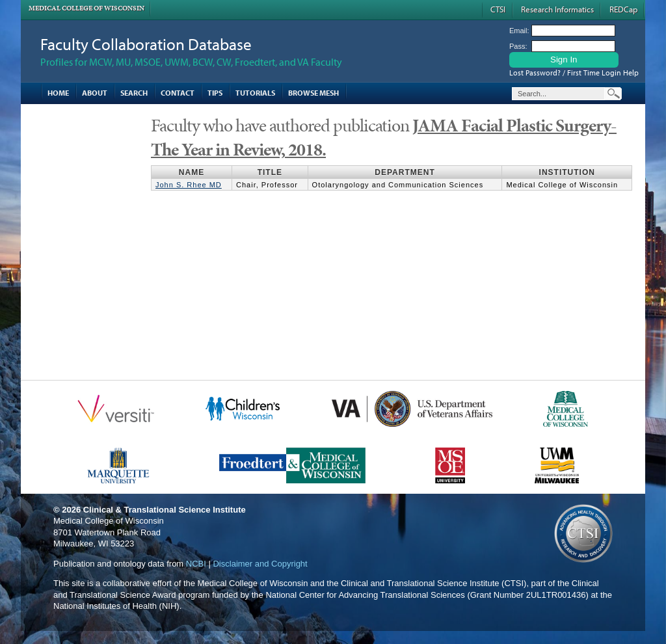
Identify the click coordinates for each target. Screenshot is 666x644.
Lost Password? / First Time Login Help (574, 73)
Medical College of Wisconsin (87, 8)
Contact (178, 93)
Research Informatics (557, 9)
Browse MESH (313, 93)
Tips (215, 93)
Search (134, 93)
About (95, 93)
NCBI (196, 564)
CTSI (498, 9)
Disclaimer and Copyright (260, 564)
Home (58, 93)
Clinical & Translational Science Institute (165, 510)
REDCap (623, 9)
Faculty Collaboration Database (146, 44)
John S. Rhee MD (189, 185)
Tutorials (255, 93)
